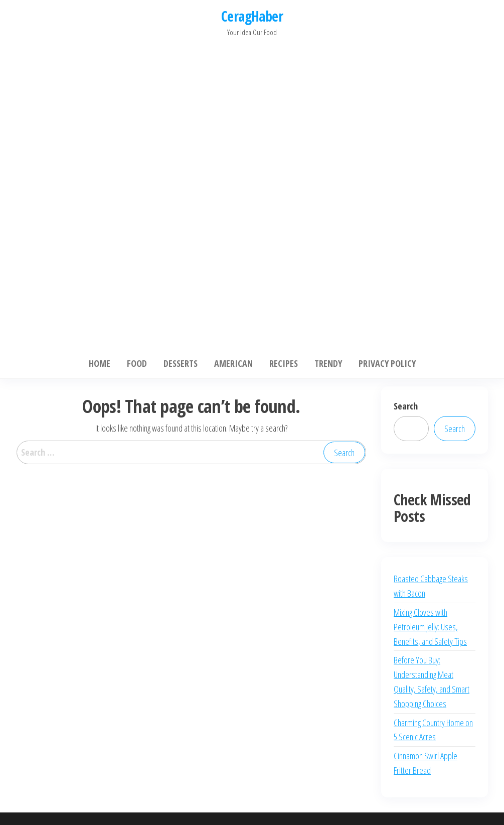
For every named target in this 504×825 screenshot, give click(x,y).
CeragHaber (252, 16)
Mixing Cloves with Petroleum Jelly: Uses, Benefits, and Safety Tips (430, 627)
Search (406, 406)
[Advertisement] (252, 190)
